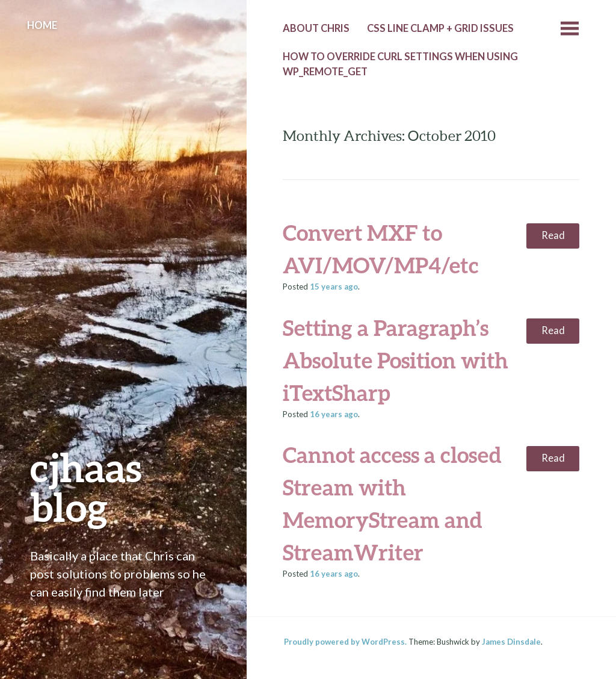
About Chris (316, 28)
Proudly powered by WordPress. (345, 642)
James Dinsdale (511, 642)
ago (334, 287)
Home (42, 25)
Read (553, 235)
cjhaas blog (86, 487)
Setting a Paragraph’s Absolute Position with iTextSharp (396, 360)
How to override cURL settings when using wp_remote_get (400, 64)
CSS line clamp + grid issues (440, 28)
